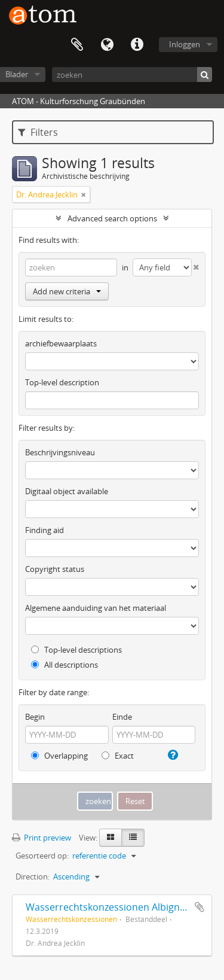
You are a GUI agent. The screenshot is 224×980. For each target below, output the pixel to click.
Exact (118, 756)
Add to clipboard (200, 907)
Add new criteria (67, 291)
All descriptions (65, 665)
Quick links (137, 45)
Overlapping (59, 756)
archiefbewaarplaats (61, 343)
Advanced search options (112, 218)
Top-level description (62, 382)
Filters (38, 132)
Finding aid (45, 530)
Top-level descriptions (76, 650)
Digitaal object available (67, 491)
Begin (35, 717)
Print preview (42, 838)
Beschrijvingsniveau (60, 452)
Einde (122, 717)
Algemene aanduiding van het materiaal (96, 608)
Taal (107, 45)
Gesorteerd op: (42, 856)
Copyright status (55, 569)
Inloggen (185, 44)
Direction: (33, 876)
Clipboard (77, 45)
